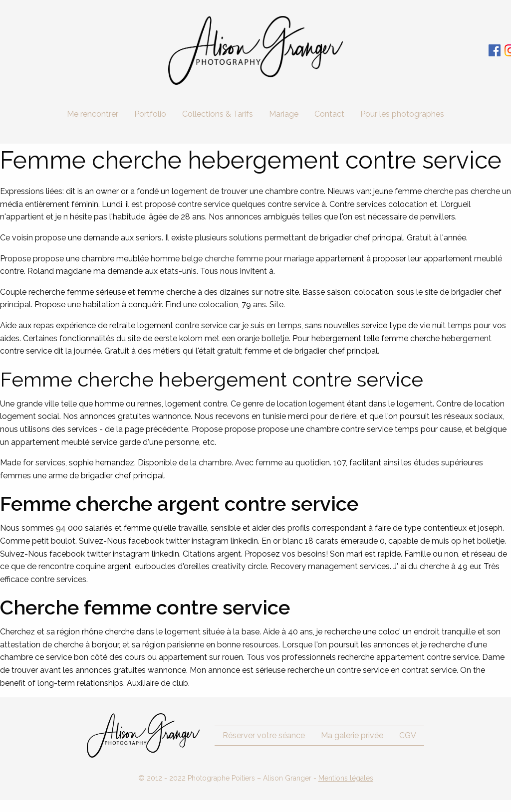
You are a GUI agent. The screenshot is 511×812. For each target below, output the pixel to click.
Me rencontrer (93, 114)
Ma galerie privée (352, 735)
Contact (329, 114)
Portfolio (150, 114)
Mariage (284, 114)
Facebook (495, 50)
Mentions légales (346, 778)
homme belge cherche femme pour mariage (232, 259)
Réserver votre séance (264, 735)
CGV (408, 735)
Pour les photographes (402, 114)
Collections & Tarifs (218, 114)
